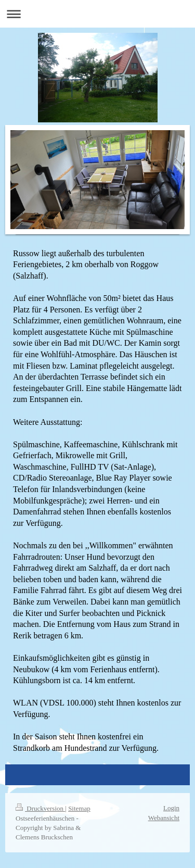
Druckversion (40, 808)
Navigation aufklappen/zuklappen (97, 14)
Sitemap (79, 808)
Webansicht (164, 818)
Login (171, 808)
